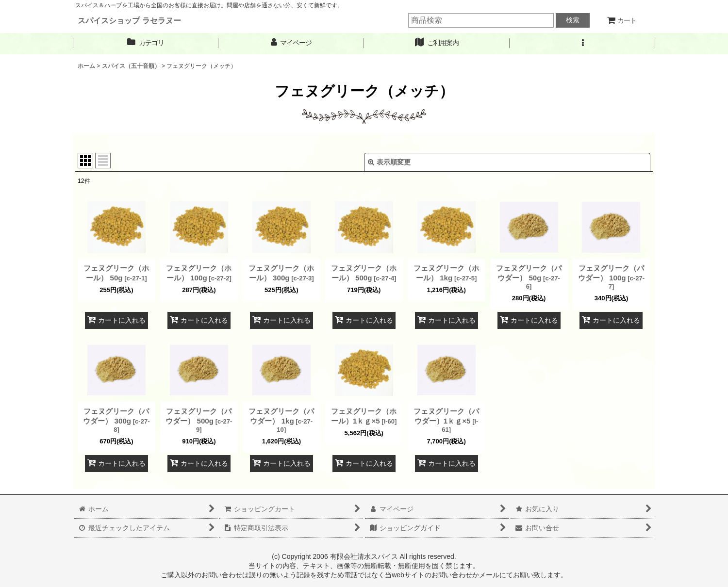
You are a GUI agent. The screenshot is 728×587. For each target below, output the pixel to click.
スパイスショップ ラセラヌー (129, 20)
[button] (582, 43)
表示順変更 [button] (389, 162)
